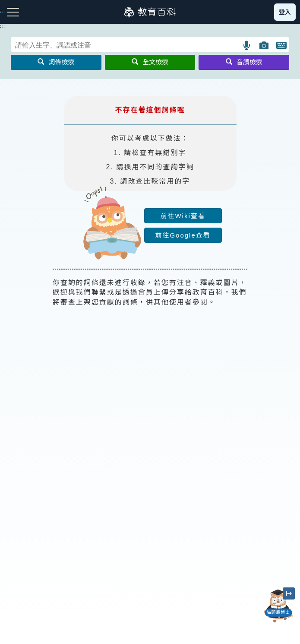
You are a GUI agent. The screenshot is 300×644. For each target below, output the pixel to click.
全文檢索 (150, 62)
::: (3, 26)
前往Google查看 (183, 235)
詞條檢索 (56, 62)
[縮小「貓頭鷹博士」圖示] (289, 593)
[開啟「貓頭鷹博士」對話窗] (278, 606)
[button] (247, 45)
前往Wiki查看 (183, 216)
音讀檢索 (244, 62)
